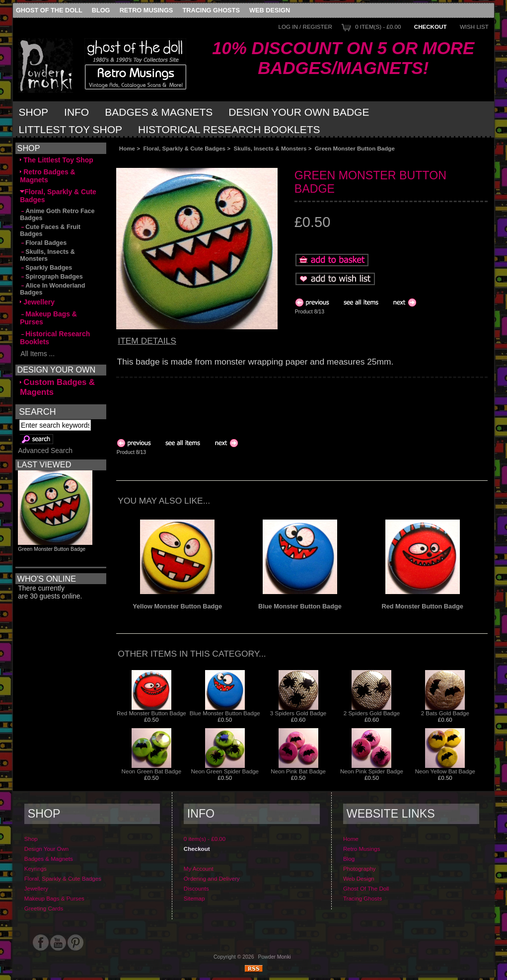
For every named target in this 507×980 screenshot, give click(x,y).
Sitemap (194, 898)
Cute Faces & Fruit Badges (50, 230)
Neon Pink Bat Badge (298, 771)
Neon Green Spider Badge (225, 771)
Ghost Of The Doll (49, 10)
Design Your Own (47, 849)
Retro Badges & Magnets (47, 176)
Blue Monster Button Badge (300, 606)
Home (127, 148)
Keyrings (36, 868)
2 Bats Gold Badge (445, 713)
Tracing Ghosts (211, 10)
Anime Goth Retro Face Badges (57, 215)
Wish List (474, 27)
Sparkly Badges (46, 268)
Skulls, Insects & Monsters (270, 148)
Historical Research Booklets (229, 129)
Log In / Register (305, 27)
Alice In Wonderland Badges (52, 289)
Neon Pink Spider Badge (372, 771)
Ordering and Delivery (212, 878)
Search (37, 411)
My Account (199, 868)
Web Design (270, 10)
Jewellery (37, 302)
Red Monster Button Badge (422, 606)
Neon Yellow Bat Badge (445, 771)
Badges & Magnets (159, 112)
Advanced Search (45, 451)
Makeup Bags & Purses (48, 318)
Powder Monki (275, 957)
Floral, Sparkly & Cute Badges (184, 148)
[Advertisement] (228, 160)
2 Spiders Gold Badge (372, 713)
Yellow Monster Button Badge (177, 606)
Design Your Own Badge (299, 112)
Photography (360, 868)
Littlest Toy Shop (71, 129)
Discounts (196, 888)
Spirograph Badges (51, 277)
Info (76, 112)
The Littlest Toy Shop (56, 160)
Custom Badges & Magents (57, 387)
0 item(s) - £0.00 (378, 27)
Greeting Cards (44, 908)
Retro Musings (146, 10)
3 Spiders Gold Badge (298, 713)
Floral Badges (43, 243)
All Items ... (37, 354)
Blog (101, 10)
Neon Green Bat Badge (152, 771)
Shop (34, 112)
